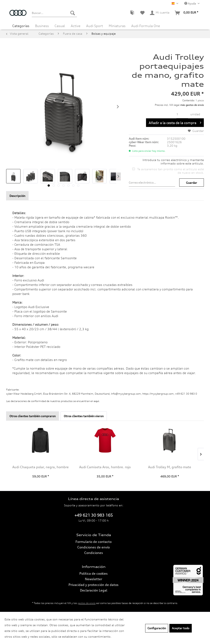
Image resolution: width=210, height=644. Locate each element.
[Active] (76, 26)
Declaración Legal (94, 590)
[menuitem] (54, 13)
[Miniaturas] (117, 26)
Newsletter (94, 579)
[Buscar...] (54, 13)
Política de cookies (94, 573)
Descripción (17, 196)
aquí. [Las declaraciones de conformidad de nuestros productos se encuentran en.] (97, 401)
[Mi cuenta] (160, 13)
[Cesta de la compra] (187, 13)
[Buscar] (73, 13)
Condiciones (94, 553)
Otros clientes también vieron (84, 416)
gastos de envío (87, 603)
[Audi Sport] (95, 26)
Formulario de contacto (94, 542)
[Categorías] (21, 26)
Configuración (157, 628)
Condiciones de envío (94, 547)
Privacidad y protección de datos (94, 585)
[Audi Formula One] (146, 26)
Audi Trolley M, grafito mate (170, 467)
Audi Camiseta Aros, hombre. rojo (105, 467)
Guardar (192, 183)
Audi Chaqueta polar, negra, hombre (41, 467)
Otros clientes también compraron (33, 416)
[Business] (42, 26)
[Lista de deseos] (142, 13)
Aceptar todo (181, 628)
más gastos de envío (192, 105)
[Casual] (60, 26)
